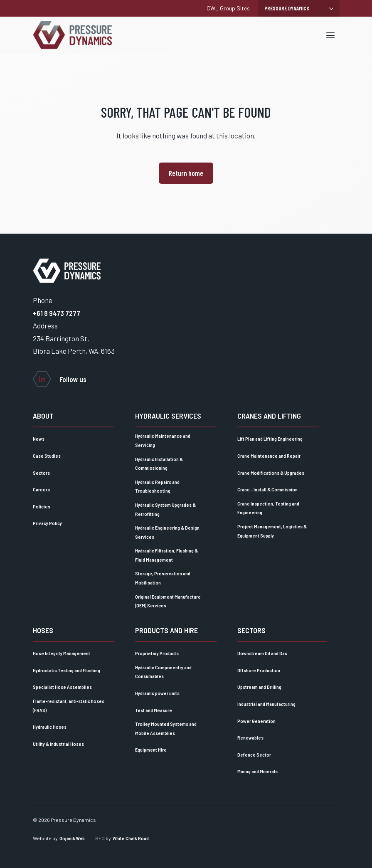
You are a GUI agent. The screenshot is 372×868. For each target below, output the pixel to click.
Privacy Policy (47, 523)
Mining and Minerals (257, 771)
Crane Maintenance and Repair (269, 456)
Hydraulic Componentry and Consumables (163, 672)
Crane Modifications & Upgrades (271, 473)
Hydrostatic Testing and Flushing (67, 670)
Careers (41, 489)
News (39, 439)
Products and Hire (166, 630)
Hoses (43, 630)
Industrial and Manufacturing (266, 704)
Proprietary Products (157, 653)
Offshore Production (259, 670)
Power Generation (256, 721)
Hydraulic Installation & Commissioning (159, 464)
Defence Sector (254, 755)
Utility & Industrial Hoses (58, 744)
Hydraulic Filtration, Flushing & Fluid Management (166, 555)
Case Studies (47, 456)
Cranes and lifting (269, 416)
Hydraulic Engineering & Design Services (167, 532)
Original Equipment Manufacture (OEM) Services (168, 601)
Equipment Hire (151, 750)
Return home (186, 173)
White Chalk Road (131, 838)
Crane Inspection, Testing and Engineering (268, 508)
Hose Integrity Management (62, 653)
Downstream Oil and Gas (262, 653)
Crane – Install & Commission (267, 489)
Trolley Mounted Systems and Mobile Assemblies (166, 728)
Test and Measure (154, 710)
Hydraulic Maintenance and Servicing (163, 440)
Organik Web (72, 838)
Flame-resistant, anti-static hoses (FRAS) (69, 705)
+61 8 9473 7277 (57, 313)
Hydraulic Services (168, 416)
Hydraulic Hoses (50, 727)
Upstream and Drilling (259, 687)
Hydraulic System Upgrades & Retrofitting (165, 509)
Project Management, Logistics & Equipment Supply (272, 531)
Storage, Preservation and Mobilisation (163, 578)
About (43, 416)
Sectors (41, 473)
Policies (42, 506)
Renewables (250, 737)
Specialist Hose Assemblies (62, 687)
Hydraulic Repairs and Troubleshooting (157, 486)
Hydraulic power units (157, 693)
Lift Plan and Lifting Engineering (270, 439)
